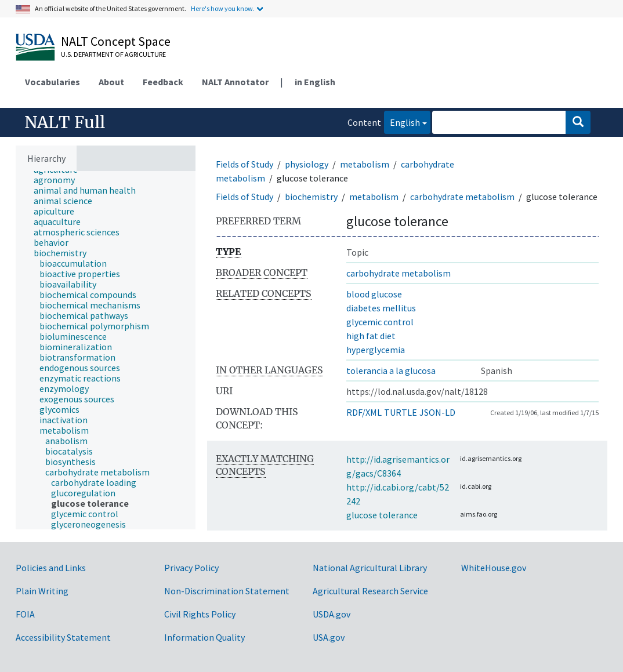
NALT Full (65, 122)
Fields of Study (245, 164)
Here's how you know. (223, 8)
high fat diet (371, 336)
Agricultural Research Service (370, 591)
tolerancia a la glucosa (391, 370)
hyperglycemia (376, 350)
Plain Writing (42, 591)
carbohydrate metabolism (462, 197)
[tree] (106, 350)
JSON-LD (437, 412)
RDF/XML (364, 412)
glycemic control (380, 322)
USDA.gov (332, 614)
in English (315, 82)
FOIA (25, 614)
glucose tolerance (382, 515)
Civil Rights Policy (200, 614)
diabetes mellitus (381, 308)
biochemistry (311, 197)
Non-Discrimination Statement (227, 591)
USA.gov (329, 637)
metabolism (365, 164)
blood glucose (374, 294)
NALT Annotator (235, 82)
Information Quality (204, 637)
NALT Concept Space (116, 41)
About (111, 82)
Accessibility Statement (63, 637)
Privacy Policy (191, 568)
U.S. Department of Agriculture (113, 54)
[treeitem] (59, 180)
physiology (307, 164)
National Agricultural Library (370, 568)
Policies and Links (51, 568)
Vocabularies (52, 82)
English (402, 121)
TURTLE (401, 412)
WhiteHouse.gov (494, 568)
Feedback (163, 82)
